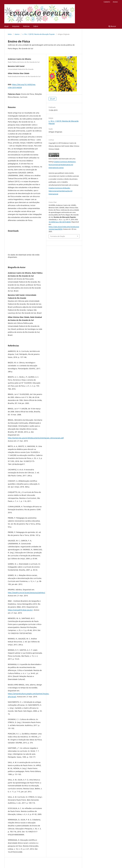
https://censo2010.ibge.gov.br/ (20, 610)
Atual (6, 26)
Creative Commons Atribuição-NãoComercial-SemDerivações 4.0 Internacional (60, 191)
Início (10, 34)
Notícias (26, 26)
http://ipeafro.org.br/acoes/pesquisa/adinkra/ (26, 593)
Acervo (17, 34)
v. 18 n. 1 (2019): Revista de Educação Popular (39, 34)
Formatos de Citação (58, 236)
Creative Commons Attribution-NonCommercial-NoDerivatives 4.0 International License (62, 165)
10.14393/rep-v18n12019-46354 (60, 222)
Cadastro (107, 2)
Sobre (36, 26)
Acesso (115, 2)
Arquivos (16, 26)
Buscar (112, 26)
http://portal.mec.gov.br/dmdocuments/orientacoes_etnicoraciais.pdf (36, 438)
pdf (53, 99)
